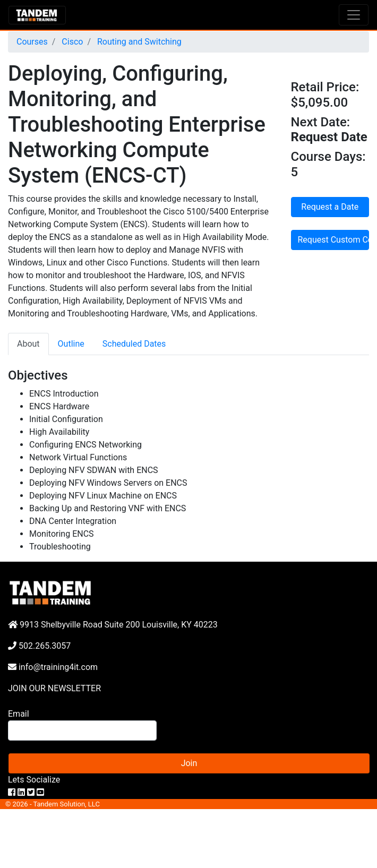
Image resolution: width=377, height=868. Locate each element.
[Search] (82, 731)
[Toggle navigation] (354, 15)
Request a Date (330, 207)
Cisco (71, 42)
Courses (32, 42)
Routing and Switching (138, 42)
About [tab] (28, 344)
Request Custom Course (334, 240)
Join (189, 763)
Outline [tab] (71, 344)
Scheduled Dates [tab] (134, 344)
